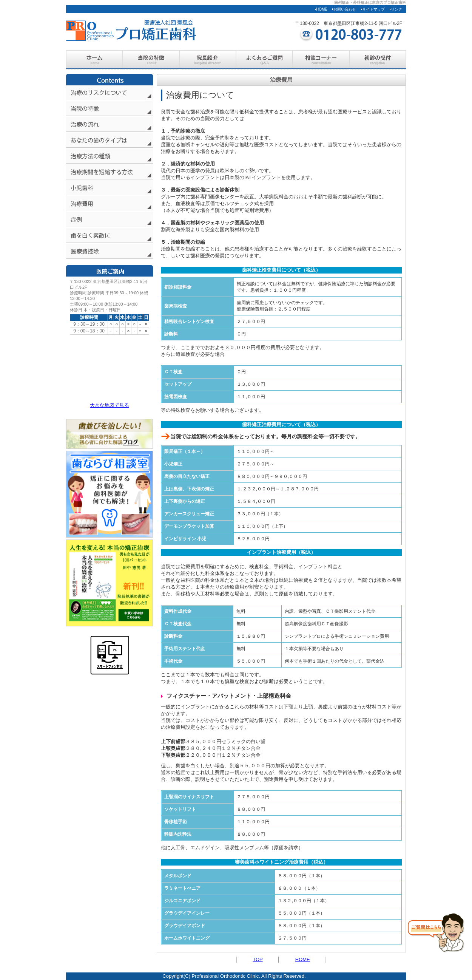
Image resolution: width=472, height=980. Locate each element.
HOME (321, 9)
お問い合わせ (344, 9)
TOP (258, 959)
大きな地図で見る (110, 405)
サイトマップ (373, 9)
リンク (396, 9)
